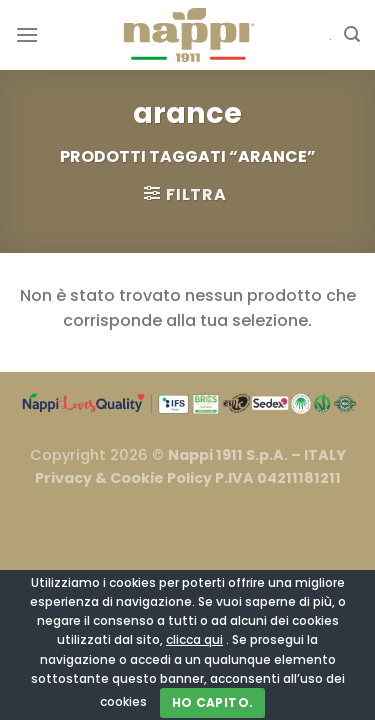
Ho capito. (213, 702)
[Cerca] (352, 34)
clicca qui (194, 639)
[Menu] (27, 34)
